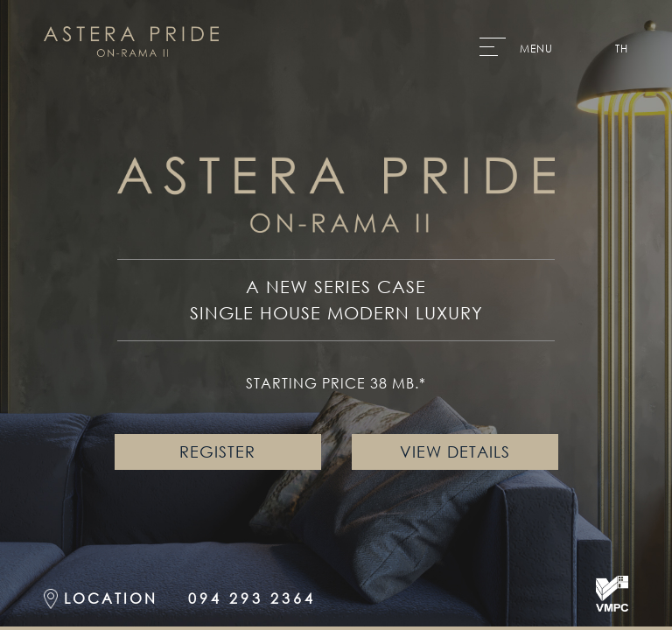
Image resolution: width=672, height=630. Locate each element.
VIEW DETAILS (455, 451)
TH (622, 49)
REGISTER (217, 451)
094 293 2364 (252, 598)
